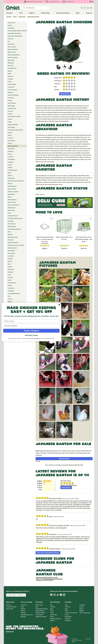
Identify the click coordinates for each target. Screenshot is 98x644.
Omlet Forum (39, 605)
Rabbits (52, 620)
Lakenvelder (11, 159)
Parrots (52, 617)
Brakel (10, 74)
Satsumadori (11, 251)
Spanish (10, 267)
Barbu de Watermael (14, 55)
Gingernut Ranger (13, 125)
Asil (9, 41)
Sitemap (73, 642)
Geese (52, 613)
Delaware (11, 92)
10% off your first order (52, 2)
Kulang (10, 154)
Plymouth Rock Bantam (14, 229)
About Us (9, 605)
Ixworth (10, 143)
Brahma (10, 71)
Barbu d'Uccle (12, 52)
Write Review (65, 94)
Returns (23, 611)
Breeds (15, 17)
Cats (51, 605)
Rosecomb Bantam (13, 243)
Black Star (11, 66)
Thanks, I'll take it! (31, 331)
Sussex (10, 280)
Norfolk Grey (11, 210)
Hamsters (68, 619)
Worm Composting (85, 613)
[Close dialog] (59, 305)
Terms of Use (74, 639)
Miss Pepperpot (12, 186)
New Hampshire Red (13, 205)
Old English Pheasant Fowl (15, 218)
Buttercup (11, 76)
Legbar (10, 165)
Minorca (10, 184)
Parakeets (82, 605)
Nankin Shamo (12, 202)
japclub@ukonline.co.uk (49, 577)
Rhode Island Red (13, 237)
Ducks (52, 611)
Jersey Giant (11, 149)
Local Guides (39, 615)
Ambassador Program (42, 609)
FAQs (22, 607)
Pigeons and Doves (55, 619)
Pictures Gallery (40, 611)
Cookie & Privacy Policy (77, 640)
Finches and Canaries (71, 613)
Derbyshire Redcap (13, 95)
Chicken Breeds (22, 17)
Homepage (9, 17)
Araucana (11, 39)
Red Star (10, 234)
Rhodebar (11, 240)
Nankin (10, 197)
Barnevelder (11, 60)
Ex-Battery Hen (12, 108)
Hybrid (10, 135)
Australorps (11, 44)
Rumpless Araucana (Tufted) (16, 245)
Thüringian (11, 291)
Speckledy (11, 269)
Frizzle (10, 122)
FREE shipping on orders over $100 (33, 2)
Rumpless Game (12, 248)
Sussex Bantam (12, 283)
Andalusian (11, 28)
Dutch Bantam (12, 103)
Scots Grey (11, 256)
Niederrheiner (12, 208)
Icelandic (10, 138)
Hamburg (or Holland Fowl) (15, 130)
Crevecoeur (11, 87)
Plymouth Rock (12, 226)
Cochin (10, 82)
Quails (81, 609)
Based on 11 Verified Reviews (69, 485)
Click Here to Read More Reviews (48, 553)
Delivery (23, 609)
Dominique (11, 98)
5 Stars (40, 481)
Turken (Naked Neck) (14, 293)
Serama (10, 261)
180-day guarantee (68, 2)
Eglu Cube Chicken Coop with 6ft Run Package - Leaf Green (84, 239)
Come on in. (10, 631)
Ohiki (9, 213)
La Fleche (11, 157)
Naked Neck (11, 194)
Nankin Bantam (12, 200)
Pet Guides (68, 602)
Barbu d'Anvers (12, 47)
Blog (37, 607)
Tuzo (9, 296)
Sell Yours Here (64, 459)
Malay (10, 173)
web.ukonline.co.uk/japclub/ (53, 579)
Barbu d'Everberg (13, 49)
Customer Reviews (11, 607)
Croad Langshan (13, 90)
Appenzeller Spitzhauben (15, 36)
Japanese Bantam (13, 146)
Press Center (10, 609)
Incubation (68, 620)
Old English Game (13, 216)
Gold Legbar (11, 127)
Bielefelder (11, 63)
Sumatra (10, 277)
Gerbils (67, 615)
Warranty (23, 613)
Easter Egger (11, 106)
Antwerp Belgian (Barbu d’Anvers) (17, 31)
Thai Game (11, 288)
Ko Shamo (11, 151)
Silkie (9, 264)
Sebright (10, 259)
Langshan (11, 162)
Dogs (52, 609)
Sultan (10, 275)
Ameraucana (11, 23)
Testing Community (41, 617)
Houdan (10, 133)
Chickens (53, 607)
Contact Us (24, 605)
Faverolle (10, 111)
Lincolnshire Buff (12, 170)
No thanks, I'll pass (31, 335)
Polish (9, 232)
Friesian (10, 119)
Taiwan (10, 285)
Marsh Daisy (11, 178)
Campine (10, 79)
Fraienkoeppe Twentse (14, 116)
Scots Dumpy (11, 253)
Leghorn (10, 167)
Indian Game (11, 141)
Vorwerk (10, 299)
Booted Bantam (12, 68)
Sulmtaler (11, 272)
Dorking (10, 100)
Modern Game (12, 189)
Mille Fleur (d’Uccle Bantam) (16, 181)
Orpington (11, 221)
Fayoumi (10, 114)
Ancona (10, 25)
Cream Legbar (12, 84)
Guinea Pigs (53, 615)
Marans (10, 175)
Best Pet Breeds (55, 602)
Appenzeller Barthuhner (15, 33)
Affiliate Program (40, 613)
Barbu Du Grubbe (13, 57)
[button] (78, 602)
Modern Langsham (13, 192)
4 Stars (40, 483)
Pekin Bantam (12, 224)
